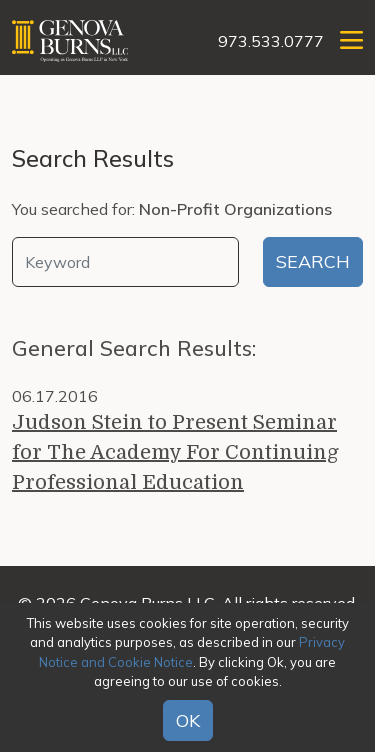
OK (188, 720)
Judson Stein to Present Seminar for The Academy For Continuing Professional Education (175, 452)
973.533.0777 (271, 41)
